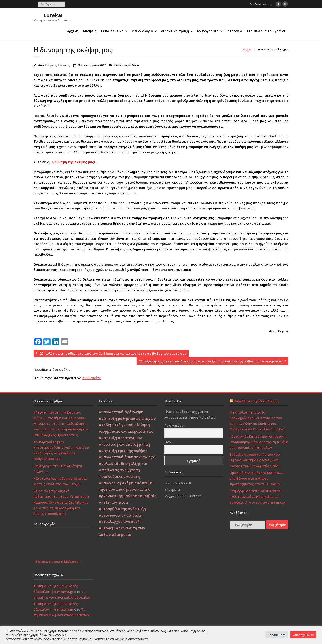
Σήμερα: (171, 490)
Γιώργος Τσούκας (58, 65)
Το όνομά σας (175, 425)
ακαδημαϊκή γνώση (116, 425)
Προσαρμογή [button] (277, 635)
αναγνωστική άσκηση (119, 457)
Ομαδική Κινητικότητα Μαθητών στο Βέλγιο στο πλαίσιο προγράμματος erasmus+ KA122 (256, 478)
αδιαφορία (122, 535)
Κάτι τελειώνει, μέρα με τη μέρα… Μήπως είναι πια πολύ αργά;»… (61, 481)
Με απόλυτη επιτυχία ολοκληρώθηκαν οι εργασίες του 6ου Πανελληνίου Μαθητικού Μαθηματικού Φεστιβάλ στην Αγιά (258, 421)
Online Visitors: (177, 483)
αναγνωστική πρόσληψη (121, 412)
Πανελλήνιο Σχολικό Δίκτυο (256, 401)
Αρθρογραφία (208, 31)
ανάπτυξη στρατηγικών (120, 438)
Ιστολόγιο (234, 31)
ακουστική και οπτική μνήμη (124, 444)
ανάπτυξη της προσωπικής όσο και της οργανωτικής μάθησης (126, 489)
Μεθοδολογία (142, 31)
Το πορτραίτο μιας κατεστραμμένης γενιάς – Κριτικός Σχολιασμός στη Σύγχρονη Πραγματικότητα (62, 450)
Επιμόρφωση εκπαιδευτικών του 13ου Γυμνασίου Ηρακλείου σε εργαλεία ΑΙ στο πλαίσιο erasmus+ (258, 497)
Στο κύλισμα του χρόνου (266, 31)
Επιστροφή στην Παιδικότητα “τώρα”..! (58, 469)
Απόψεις (90, 31)
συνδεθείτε (92, 378)
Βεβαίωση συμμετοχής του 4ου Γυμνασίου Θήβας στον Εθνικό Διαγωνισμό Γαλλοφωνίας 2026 (255, 460)
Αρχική (73, 31)
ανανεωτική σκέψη (116, 483)
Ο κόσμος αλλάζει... (128, 65)
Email (168, 442)
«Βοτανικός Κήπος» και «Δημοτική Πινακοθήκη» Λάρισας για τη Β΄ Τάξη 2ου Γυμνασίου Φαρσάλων (259, 442)
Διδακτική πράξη (175, 31)
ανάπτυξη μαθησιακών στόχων (127, 419)
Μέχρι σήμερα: (177, 496)
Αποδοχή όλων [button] (303, 635)
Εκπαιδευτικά (112, 31)
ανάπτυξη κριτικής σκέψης (123, 451)
